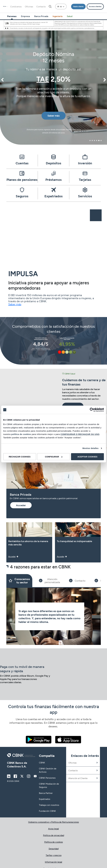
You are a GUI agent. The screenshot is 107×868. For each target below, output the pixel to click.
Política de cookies (54, 842)
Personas (12, 16)
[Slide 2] (49, 581)
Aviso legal (53, 829)
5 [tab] (99, 141)
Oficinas (29, 6)
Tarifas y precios (54, 855)
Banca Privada (41, 16)
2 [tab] (92, 141)
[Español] (61, 7)
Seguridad (54, 849)
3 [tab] (94, 141)
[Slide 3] (77, 581)
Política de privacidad (54, 835)
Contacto (41, 6)
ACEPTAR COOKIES (87, 457)
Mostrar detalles (91, 448)
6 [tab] (101, 141)
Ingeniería (58, 16)
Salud (70, 16)
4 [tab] (97, 141)
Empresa (25, 16)
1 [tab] (90, 141)
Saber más (15, 304)
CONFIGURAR (54, 457)
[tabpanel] (53, 82)
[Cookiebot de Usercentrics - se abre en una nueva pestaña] (92, 410)
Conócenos (16, 6)
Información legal (53, 862)
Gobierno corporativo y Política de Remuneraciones (53, 822)
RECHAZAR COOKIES (20, 457)
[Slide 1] (19, 581)
